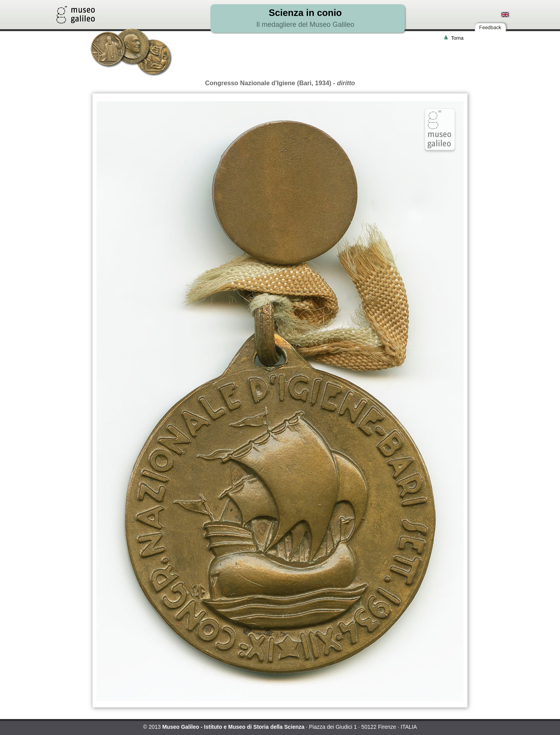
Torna (457, 38)
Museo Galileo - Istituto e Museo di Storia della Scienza (233, 727)
